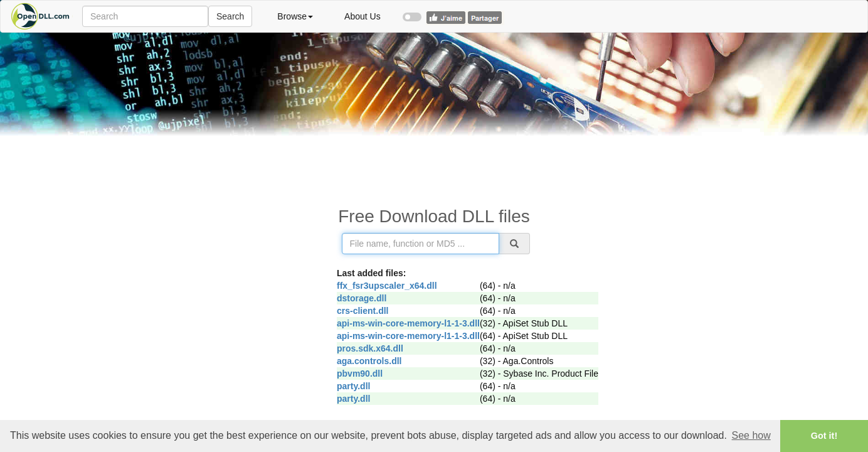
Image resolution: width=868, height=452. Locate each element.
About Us (363, 16)
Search (230, 16)
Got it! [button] (824, 436)
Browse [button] (295, 16)
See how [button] (751, 435)
